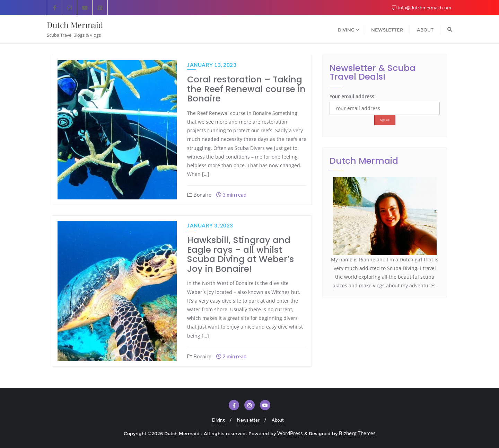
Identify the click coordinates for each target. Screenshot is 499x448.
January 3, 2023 (210, 225)
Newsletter (248, 420)
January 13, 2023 (212, 65)
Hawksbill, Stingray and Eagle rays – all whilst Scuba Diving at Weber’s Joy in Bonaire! (240, 254)
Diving (218, 420)
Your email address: (353, 96)
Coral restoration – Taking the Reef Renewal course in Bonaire (246, 89)
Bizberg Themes (357, 433)
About (278, 420)
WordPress (290, 433)
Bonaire (199, 195)
